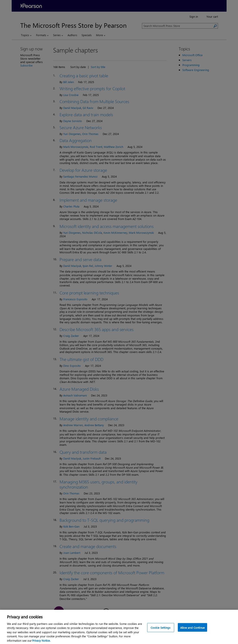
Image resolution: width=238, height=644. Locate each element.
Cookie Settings (161, 631)
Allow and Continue (192, 631)
